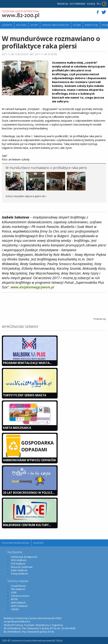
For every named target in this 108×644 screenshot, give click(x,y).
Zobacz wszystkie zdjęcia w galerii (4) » (26, 196)
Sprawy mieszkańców (56, 25)
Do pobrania (78, 4)
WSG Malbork (19, 560)
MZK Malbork (18, 603)
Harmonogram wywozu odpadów (29, 460)
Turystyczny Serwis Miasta (25, 395)
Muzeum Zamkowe (22, 567)
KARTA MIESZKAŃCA (17, 428)
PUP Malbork (18, 564)
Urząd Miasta (18, 586)
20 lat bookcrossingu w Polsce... (29, 493)
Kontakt (39, 543)
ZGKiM (15, 609)
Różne (77, 25)
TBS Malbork (18, 589)
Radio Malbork (19, 570)
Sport (34, 25)
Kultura (21, 25)
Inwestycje (91, 25)
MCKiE (14, 599)
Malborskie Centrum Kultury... (27, 525)
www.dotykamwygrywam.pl (32, 287)
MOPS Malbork (19, 606)
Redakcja (63, 4)
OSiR (14, 592)
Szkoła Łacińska (20, 596)
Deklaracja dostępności (24, 557)
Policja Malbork (20, 574)
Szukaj (91, 4)
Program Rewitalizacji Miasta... (27, 363)
